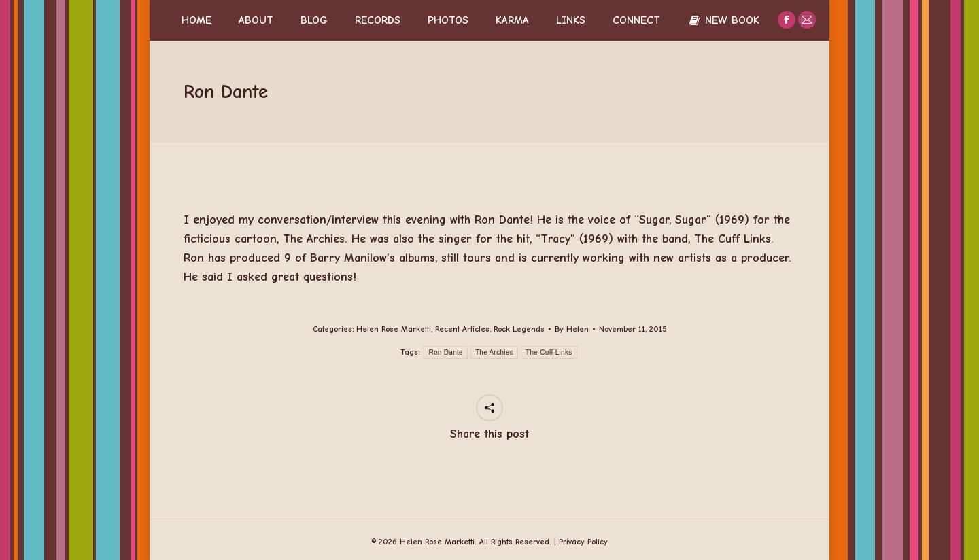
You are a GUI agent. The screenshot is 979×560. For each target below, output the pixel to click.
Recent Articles (462, 329)
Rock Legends (519, 329)
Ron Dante (446, 352)
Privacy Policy (583, 542)
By (572, 329)
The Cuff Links (549, 352)
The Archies (494, 352)
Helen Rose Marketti (394, 329)
